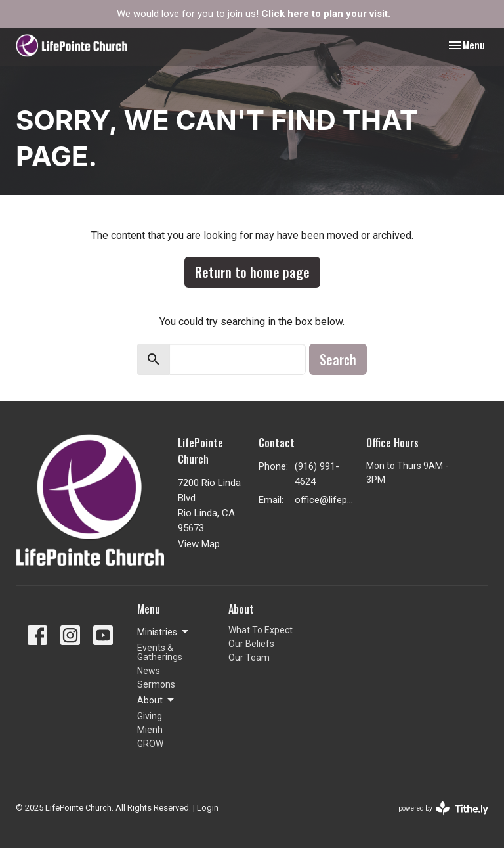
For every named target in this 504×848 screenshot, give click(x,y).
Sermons (156, 684)
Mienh (150, 730)
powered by (443, 808)
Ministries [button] (164, 632)
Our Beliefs (251, 644)
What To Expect (261, 630)
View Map (199, 544)
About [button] (157, 700)
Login (208, 808)
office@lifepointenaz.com (324, 500)
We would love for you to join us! (254, 14)
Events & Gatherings (160, 652)
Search (338, 359)
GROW (150, 744)
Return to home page (252, 272)
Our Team (249, 658)
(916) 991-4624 (317, 474)
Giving (150, 716)
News (149, 671)
